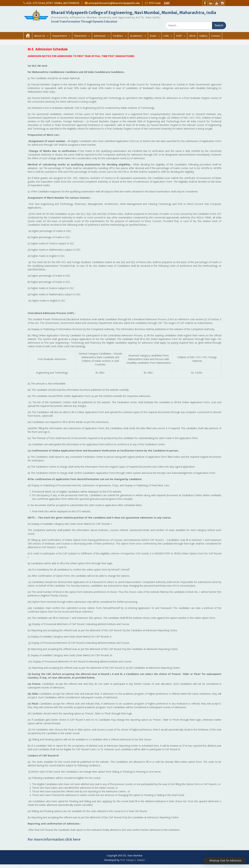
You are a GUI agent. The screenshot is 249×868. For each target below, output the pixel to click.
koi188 (45, 867)
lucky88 (153, 867)
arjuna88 (215, 867)
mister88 (95, 867)
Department (60, 36)
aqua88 (89, 867)
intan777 (174, 867)
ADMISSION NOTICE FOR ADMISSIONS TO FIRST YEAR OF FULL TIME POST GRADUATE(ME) (81, 56)
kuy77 (179, 867)
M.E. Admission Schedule (48, 49)
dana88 (135, 867)
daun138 (78, 867)
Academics (136, 36)
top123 (196, 867)
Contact (216, 36)
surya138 (71, 867)
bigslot (129, 867)
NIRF (179, 36)
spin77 (108, 867)
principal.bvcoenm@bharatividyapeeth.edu (114, 3)
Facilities (118, 36)
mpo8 (50, 867)
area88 (114, 867)
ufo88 (83, 867)
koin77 (119, 867)
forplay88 (166, 867)
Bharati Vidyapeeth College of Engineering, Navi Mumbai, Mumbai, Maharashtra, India (134, 13)
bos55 (191, 867)
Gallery (203, 36)
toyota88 (159, 867)
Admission (100, 36)
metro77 (185, 867)
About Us (40, 36)
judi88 (124, 867)
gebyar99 (64, 867)
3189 (167, 3)
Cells (166, 36)
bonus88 (102, 867)
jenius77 (202, 867)
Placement (80, 36)
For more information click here (54, 839)
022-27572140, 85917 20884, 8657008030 (53, 3)
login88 (141, 867)
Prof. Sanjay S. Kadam (133, 860)
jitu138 (208, 867)
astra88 (147, 867)
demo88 (222, 867)
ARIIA (192, 36)
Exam (153, 36)
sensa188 (56, 867)
